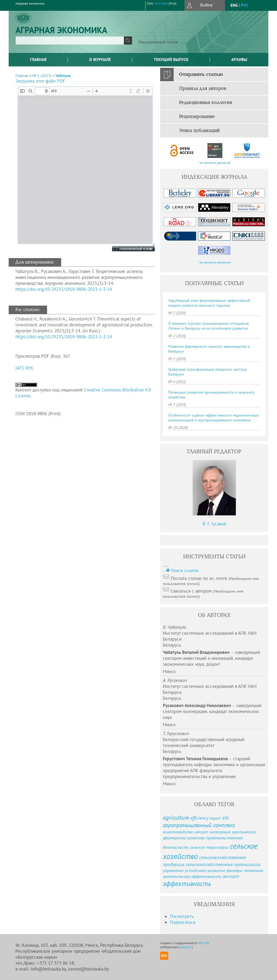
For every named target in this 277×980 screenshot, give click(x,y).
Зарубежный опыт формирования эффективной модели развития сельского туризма (209, 303)
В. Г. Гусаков (214, 524)
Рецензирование (197, 117)
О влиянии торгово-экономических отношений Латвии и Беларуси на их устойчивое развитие (209, 326)
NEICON (204, 943)
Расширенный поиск (158, 42)
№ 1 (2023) (42, 76)
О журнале (100, 60)
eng (234, 5)
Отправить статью (201, 75)
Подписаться (183, 922)
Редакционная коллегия (206, 103)
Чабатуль (63, 76)
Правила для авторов (203, 89)
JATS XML (25, 368)
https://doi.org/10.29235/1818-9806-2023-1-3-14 (64, 289)
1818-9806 (161, 4)
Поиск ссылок (185, 570)
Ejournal (186, 947)
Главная (38, 60)
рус (245, 5)
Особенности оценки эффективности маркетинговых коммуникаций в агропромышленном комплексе (214, 418)
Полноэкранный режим (128, 249)
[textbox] (70, 40)
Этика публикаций (199, 131)
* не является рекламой (214, 163)
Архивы (239, 60)
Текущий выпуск (171, 60)
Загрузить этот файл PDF (40, 81)
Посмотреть (182, 916)
